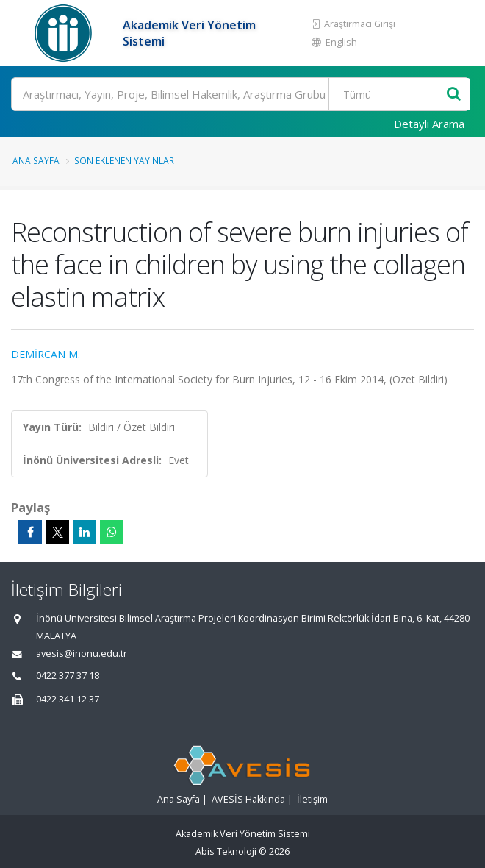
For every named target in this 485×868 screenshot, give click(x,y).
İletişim (312, 799)
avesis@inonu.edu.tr (82, 654)
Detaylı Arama (429, 124)
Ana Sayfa (36, 160)
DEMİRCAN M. (46, 354)
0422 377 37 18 (68, 676)
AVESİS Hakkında (248, 799)
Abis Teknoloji (226, 851)
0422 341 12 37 (68, 699)
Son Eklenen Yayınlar (124, 160)
